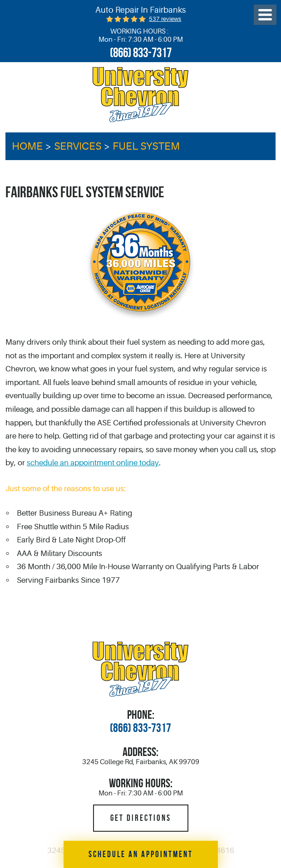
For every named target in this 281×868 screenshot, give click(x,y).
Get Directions (141, 818)
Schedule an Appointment (141, 854)
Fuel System (146, 146)
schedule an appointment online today (93, 463)
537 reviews (165, 19)
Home (27, 146)
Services (78, 146)
